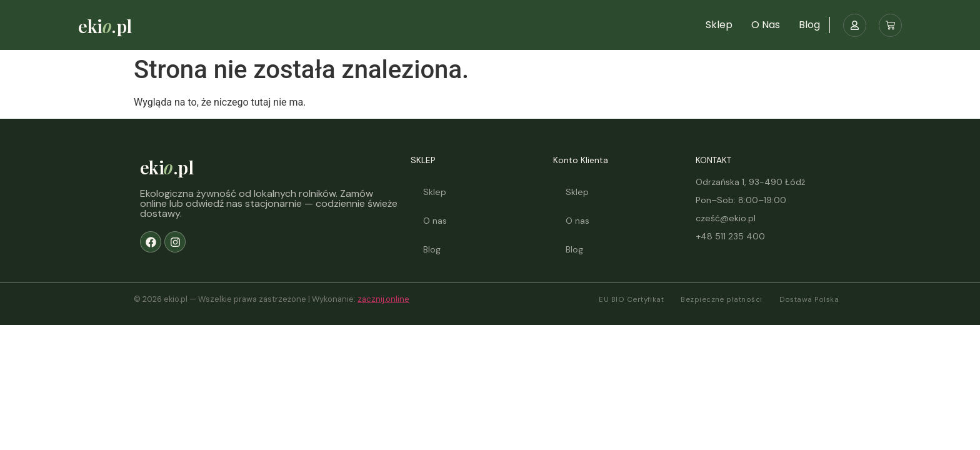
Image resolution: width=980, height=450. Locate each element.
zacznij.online (383, 299)
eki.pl (105, 26)
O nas (766, 25)
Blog (809, 25)
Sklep (719, 25)
